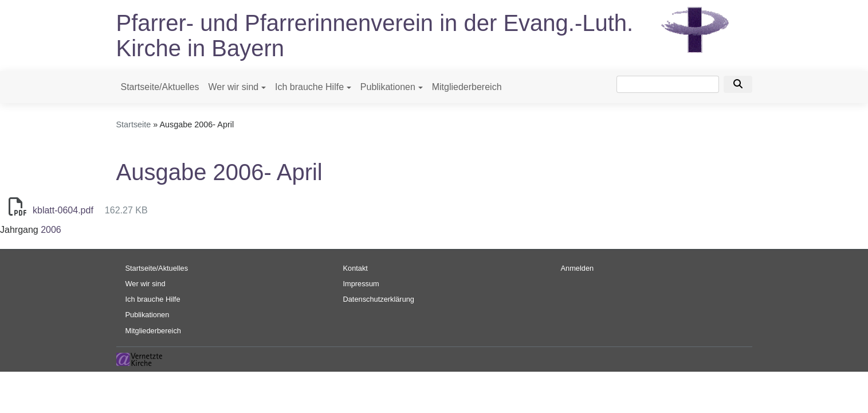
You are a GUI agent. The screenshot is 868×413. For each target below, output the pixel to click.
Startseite (134, 124)
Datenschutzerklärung (379, 299)
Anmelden (578, 268)
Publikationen (388, 87)
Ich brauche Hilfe (309, 87)
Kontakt (356, 268)
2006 (51, 230)
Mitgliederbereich (467, 87)
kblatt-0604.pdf (63, 210)
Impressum (361, 284)
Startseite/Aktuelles (160, 87)
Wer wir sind (233, 87)
